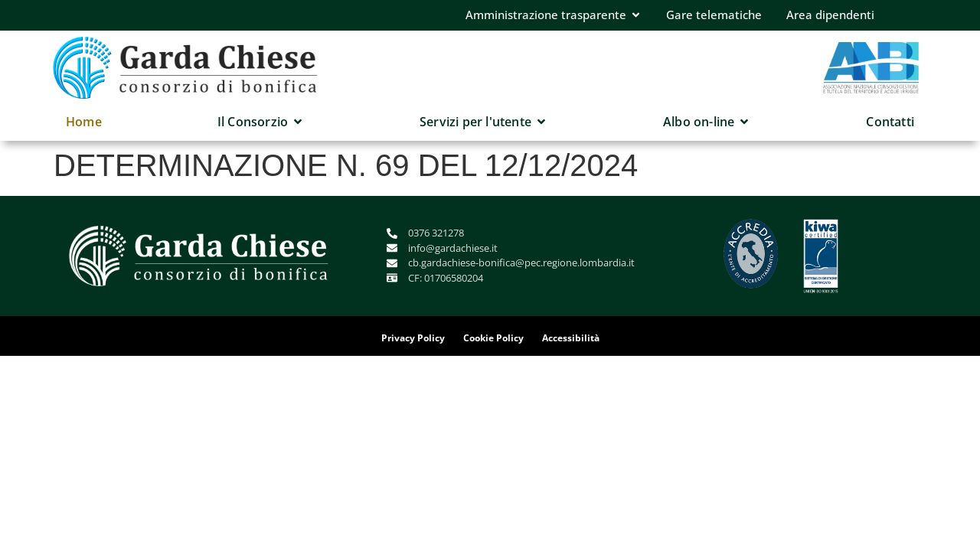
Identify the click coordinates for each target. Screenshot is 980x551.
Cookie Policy (493, 338)
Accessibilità (571, 338)
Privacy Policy (413, 338)
